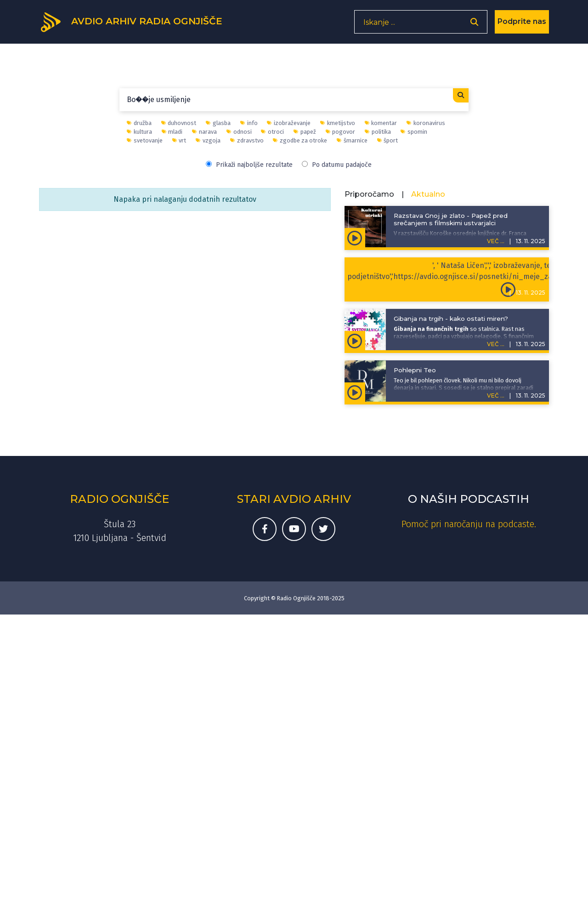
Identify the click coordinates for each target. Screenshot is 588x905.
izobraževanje (289, 123)
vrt (179, 140)
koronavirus (426, 123)
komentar (381, 123)
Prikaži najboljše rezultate (249, 165)
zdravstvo (247, 140)
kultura (139, 132)
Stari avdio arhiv (294, 499)
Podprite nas (522, 25)
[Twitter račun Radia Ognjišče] (323, 529)
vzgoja (208, 140)
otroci (272, 132)
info (249, 123)
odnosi (239, 132)
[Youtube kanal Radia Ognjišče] (294, 529)
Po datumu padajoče (337, 165)
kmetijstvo (338, 123)
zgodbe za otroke (300, 140)
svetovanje (145, 140)
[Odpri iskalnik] (474, 26)
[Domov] (138, 24)
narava (204, 132)
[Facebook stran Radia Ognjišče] (265, 529)
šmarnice (352, 140)
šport (388, 140)
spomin (414, 132)
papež (305, 132)
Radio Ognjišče (119, 499)
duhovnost (179, 123)
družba (139, 123)
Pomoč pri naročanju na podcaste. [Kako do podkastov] (469, 524)
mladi (172, 132)
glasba (218, 123)
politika (378, 132)
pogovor (341, 132)
